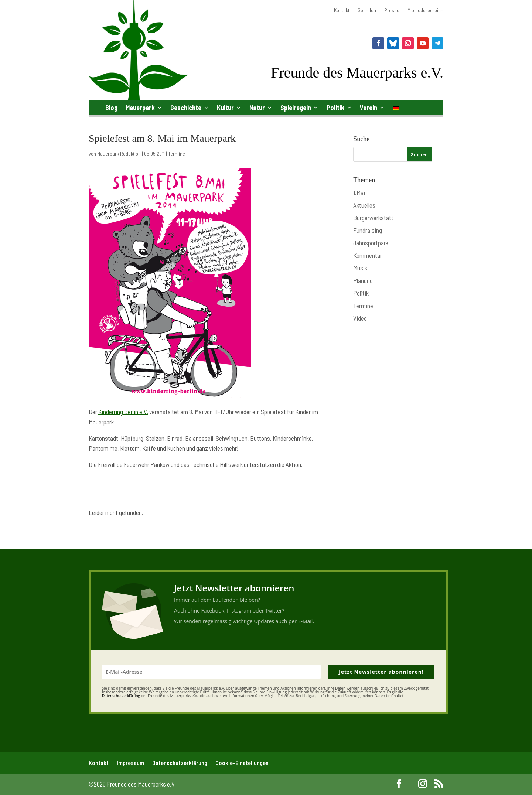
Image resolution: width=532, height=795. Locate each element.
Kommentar (368, 255)
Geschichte (186, 108)
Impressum (130, 763)
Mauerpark (140, 108)
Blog (111, 108)
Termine (177, 153)
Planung (363, 280)
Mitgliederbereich (425, 11)
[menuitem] (396, 109)
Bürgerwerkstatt (373, 218)
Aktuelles (364, 205)
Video (360, 318)
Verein (369, 108)
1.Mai (359, 192)
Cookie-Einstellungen (242, 763)
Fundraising (368, 230)
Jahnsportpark (371, 243)
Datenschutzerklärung (180, 763)
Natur (257, 108)
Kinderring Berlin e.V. (123, 412)
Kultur (225, 108)
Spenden (367, 11)
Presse (392, 11)
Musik (360, 268)
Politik (335, 108)
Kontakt (342, 11)
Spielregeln (296, 108)
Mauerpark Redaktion (119, 153)
